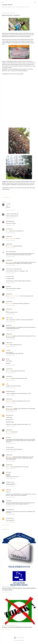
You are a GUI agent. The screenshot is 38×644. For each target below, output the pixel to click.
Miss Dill (9, 378)
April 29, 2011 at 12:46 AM (11, 497)
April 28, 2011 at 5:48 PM (11, 233)
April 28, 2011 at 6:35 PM (11, 355)
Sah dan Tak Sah (7, 5)
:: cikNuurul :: (9, 482)
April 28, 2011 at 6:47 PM (11, 380)
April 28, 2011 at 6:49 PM (11, 395)
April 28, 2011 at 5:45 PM (11, 225)
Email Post (7, 197)
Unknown (8, 318)
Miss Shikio (8, 415)
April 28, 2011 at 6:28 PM (11, 339)
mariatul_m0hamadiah (11, 214)
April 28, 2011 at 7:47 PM (11, 444)
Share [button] (3, 197)
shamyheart (9, 518)
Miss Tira (9, 467)
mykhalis (8, 229)
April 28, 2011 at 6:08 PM (11, 273)
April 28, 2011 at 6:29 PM (11, 347)
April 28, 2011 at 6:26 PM (11, 322)
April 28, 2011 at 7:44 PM (11, 434)
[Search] (35, 2)
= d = (7, 204)
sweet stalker (10, 303)
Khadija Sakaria (9, 391)
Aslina (7, 490)
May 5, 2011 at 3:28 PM (10, 522)
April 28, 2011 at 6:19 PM (10, 314)
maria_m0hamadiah (11, 238)
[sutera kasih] (9, 221)
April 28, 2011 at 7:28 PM (11, 426)
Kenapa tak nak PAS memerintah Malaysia (17, 627)
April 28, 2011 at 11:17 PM (10, 486)
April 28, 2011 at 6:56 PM (11, 403)
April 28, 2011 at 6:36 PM (11, 365)
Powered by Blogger (19, 638)
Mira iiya (9, 371)
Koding (8, 325)
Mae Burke (22, 640)
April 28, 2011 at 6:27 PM (11, 330)
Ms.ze (7, 472)
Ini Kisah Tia (9, 336)
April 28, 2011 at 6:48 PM (11, 388)
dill (7, 359)
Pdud (7, 437)
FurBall (8, 501)
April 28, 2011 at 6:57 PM (11, 412)
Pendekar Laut (10, 457)
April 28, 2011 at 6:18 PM (10, 298)
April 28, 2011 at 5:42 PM (11, 218)
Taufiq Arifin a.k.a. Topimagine (13, 269)
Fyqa (7, 286)
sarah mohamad (10, 252)
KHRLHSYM (9, 401)
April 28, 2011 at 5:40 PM (11, 210)
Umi (7, 350)
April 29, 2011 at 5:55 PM (10, 515)
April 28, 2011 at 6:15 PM (10, 290)
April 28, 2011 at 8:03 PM (11, 461)
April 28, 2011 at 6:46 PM (11, 373)
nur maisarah (9, 510)
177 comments (8, 629)
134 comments (8, 592)
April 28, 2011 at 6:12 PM (10, 283)
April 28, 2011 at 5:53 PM (10, 257)
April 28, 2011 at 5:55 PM (10, 265)
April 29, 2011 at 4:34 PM (11, 506)
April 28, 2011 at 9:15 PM (10, 478)
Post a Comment (6, 525)
